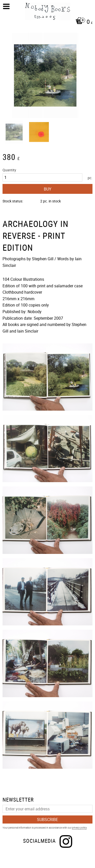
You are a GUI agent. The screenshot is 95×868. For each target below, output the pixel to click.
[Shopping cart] (49, 22)
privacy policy (79, 828)
